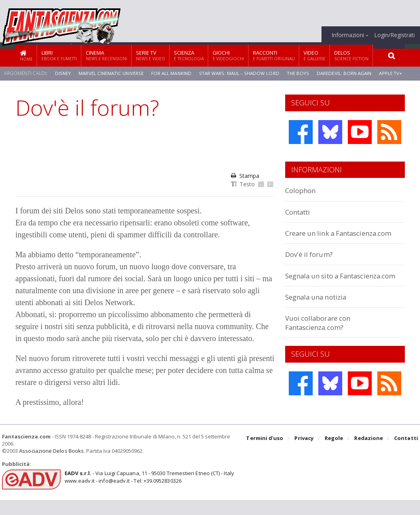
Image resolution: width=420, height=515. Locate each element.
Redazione (369, 454)
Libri (59, 55)
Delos (351, 55)
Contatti (300, 212)
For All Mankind (173, 73)
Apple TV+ (394, 73)
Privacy (305, 454)
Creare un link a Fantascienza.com (317, 237)
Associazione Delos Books (51, 466)
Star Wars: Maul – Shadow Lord (241, 73)
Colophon (302, 190)
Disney (63, 73)
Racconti (274, 55)
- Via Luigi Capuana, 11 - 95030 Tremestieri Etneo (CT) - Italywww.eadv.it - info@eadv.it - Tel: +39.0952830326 (148, 491)
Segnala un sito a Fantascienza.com (317, 289)
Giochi (228, 55)
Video (315, 55)
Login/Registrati (394, 35)
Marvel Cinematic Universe (111, 73)
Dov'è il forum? (312, 263)
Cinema (106, 55)
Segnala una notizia (320, 315)
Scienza (189, 55)
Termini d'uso (266, 454)
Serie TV (151, 55)
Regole (335, 454)
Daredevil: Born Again (347, 73)
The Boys (300, 73)
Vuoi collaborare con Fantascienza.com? (321, 340)
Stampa (245, 176)
